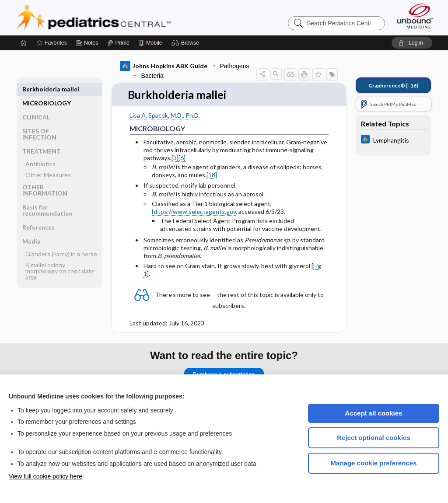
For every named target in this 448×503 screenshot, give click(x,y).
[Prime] (119, 43)
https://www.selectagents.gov (194, 212)
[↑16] (393, 86)
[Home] (24, 43)
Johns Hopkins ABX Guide (164, 66)
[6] (182, 158)
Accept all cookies (374, 413)
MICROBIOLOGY (47, 89)
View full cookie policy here (45, 476)
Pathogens (235, 66)
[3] (175, 158)
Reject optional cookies (374, 438)
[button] (187, 43)
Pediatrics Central (125, 17)
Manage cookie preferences (374, 463)
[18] (212, 175)
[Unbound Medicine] (415, 16)
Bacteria (152, 76)
